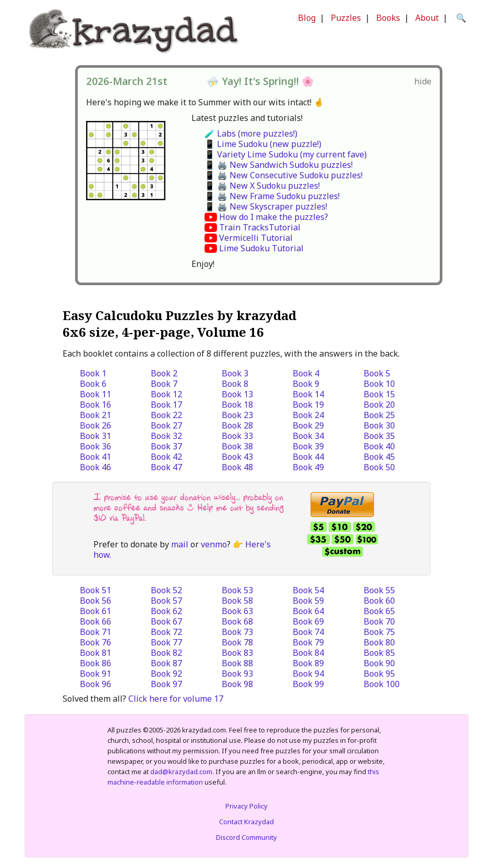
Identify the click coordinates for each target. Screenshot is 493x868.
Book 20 (379, 405)
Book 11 (95, 394)
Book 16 (95, 405)
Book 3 (235, 373)
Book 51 (95, 590)
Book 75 (379, 632)
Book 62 (166, 611)
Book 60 (379, 601)
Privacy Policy (246, 806)
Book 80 (379, 642)
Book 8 (235, 384)
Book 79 (308, 642)
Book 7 (164, 384)
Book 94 (308, 674)
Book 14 (308, 394)
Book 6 (93, 384)
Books (388, 18)
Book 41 (95, 457)
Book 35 (379, 436)
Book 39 (308, 446)
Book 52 (166, 590)
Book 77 (166, 642)
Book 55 (379, 590)
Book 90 (379, 663)
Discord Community (246, 837)
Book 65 (379, 611)
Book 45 (379, 457)
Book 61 (95, 611)
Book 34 (308, 436)
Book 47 (166, 467)
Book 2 (164, 373)
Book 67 (166, 621)
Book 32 (166, 436)
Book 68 (237, 621)
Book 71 (95, 632)
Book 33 (237, 436)
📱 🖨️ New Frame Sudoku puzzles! (272, 196)
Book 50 (379, 467)
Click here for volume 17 (176, 699)
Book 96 (95, 684)
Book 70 (379, 621)
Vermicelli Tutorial (256, 238)
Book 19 (308, 405)
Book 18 (237, 405)
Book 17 (166, 405)
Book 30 (379, 425)
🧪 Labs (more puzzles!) (251, 133)
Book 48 (237, 467)
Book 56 (95, 601)
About (427, 18)
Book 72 (166, 632)
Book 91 (95, 674)
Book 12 (166, 394)
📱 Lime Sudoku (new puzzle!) (263, 144)
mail (180, 544)
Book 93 (237, 674)
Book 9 (306, 384)
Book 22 (166, 415)
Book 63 (237, 611)
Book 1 (93, 373)
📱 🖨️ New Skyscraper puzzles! (266, 206)
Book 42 (166, 457)
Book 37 (166, 446)
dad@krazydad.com (181, 772)
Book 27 (166, 425)
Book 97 (166, 684)
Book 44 (308, 457)
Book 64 (308, 611)
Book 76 (95, 642)
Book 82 (166, 653)
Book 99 (308, 684)
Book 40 (379, 446)
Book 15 (379, 394)
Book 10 (379, 384)
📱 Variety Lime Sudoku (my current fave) (286, 154)
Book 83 (237, 653)
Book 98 (237, 684)
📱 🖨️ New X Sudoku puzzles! (262, 186)
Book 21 (95, 415)
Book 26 (95, 425)
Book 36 (95, 446)
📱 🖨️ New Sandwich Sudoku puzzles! (279, 165)
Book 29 (308, 425)
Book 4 (306, 373)
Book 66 (95, 621)
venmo (214, 544)
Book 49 (308, 467)
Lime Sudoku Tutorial (261, 248)
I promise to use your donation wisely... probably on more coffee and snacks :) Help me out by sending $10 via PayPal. (189, 508)
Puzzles (346, 18)
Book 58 (237, 601)
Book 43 (237, 457)
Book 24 (308, 415)
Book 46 (95, 467)
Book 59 (308, 601)
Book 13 (237, 394)
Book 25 (379, 415)
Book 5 (377, 373)
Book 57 (166, 601)
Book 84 (308, 653)
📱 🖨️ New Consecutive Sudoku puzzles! (284, 175)
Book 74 (308, 632)
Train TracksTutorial (260, 227)
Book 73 (237, 632)
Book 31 (95, 436)
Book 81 (95, 653)
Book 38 (237, 446)
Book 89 (308, 663)
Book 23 (237, 415)
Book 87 (166, 663)
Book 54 (308, 590)
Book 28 (237, 425)
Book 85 (379, 653)
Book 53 (237, 590)
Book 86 (95, 663)
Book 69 (308, 621)
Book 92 (166, 674)
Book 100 (382, 684)
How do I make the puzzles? (274, 217)
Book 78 (237, 642)
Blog (307, 18)
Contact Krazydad (246, 822)
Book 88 (237, 663)
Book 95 (379, 674)
